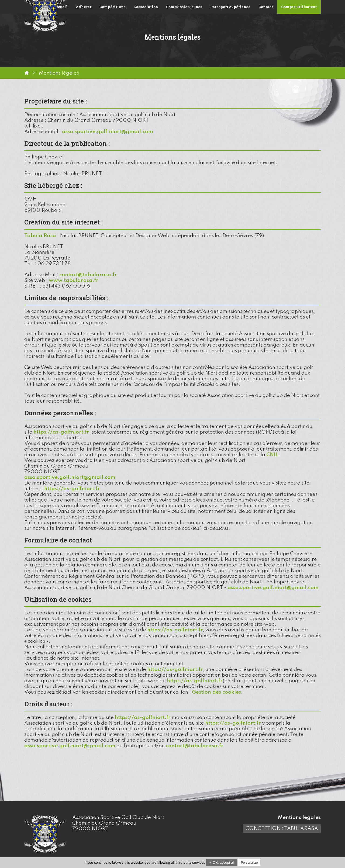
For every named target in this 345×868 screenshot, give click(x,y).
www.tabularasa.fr (74, 280)
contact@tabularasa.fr (88, 275)
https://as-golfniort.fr (61, 432)
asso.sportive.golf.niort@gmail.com (108, 132)
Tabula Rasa (40, 236)
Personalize (249, 863)
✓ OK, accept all (222, 862)
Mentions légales (299, 817)
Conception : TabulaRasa (282, 829)
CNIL (272, 455)
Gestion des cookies (216, 692)
